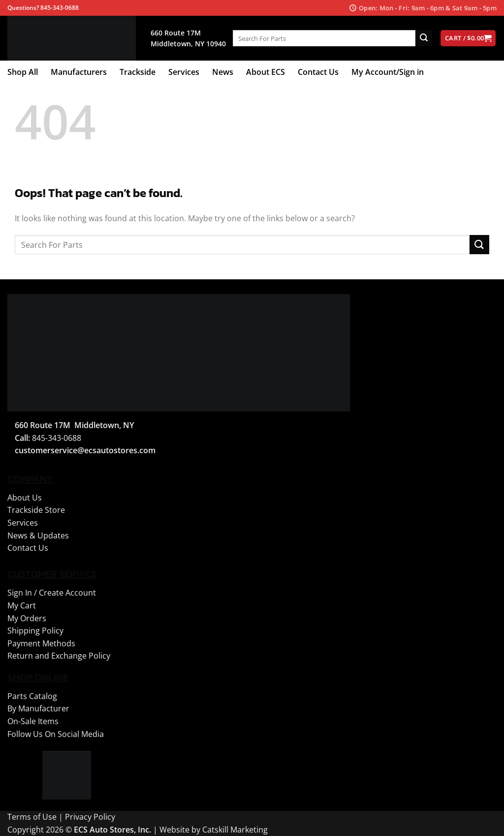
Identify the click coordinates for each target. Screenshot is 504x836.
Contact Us (318, 72)
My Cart (22, 605)
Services (184, 72)
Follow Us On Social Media (56, 734)
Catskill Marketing (235, 830)
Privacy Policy (90, 817)
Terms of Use (32, 817)
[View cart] (468, 38)
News (223, 72)
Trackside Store (36, 510)
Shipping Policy (35, 631)
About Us (25, 498)
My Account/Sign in (388, 72)
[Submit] (424, 38)
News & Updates (38, 535)
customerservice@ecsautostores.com (85, 450)
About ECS (266, 72)
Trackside (138, 72)
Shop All (23, 72)
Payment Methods (41, 643)
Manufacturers (79, 72)
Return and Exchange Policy (59, 656)
